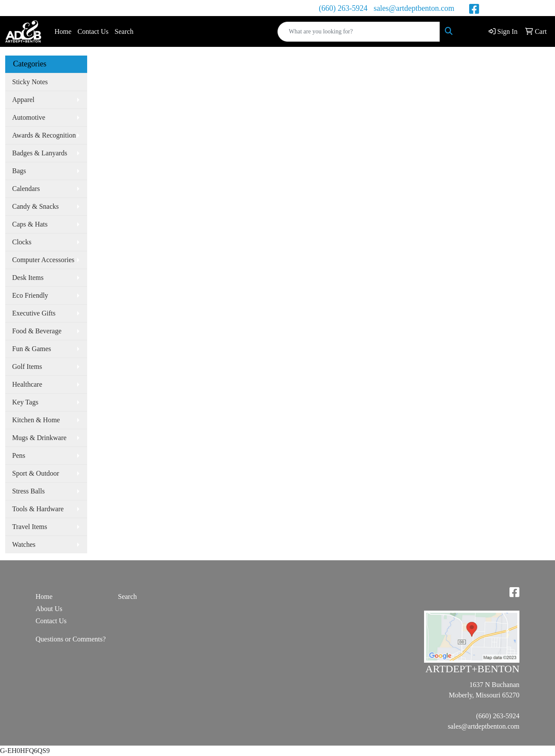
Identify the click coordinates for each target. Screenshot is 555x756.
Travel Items (30, 527)
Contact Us (93, 31)
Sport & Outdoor (36, 473)
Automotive (29, 117)
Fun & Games (32, 349)
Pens (19, 455)
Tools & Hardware (38, 509)
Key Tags (25, 402)
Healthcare (27, 384)
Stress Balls (28, 491)
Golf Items (27, 366)
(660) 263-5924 (343, 8)
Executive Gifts (34, 313)
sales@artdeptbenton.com (414, 8)
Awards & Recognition (44, 135)
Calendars (26, 189)
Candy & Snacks (36, 206)
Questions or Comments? (71, 639)
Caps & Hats (30, 224)
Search (124, 31)
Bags (19, 171)
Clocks (22, 242)
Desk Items (28, 278)
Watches (24, 544)
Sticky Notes (30, 82)
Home (63, 31)
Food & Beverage (37, 331)
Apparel (23, 100)
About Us (49, 609)
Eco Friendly (30, 295)
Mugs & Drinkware (39, 438)
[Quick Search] (359, 32)
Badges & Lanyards (40, 153)
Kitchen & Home (36, 420)
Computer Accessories (43, 260)
